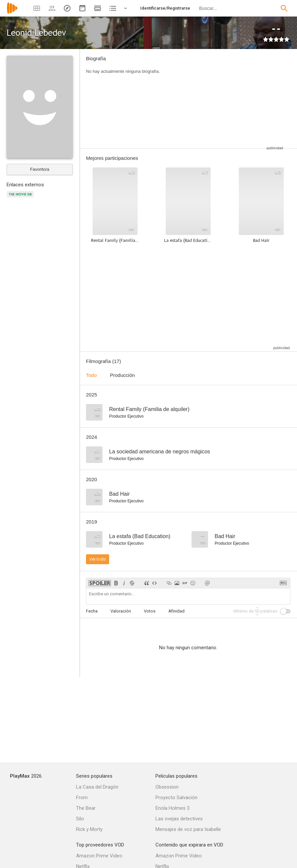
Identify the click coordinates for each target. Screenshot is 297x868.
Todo (91, 375)
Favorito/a (40, 169)
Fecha (92, 611)
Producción (123, 375)
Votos (150, 611)
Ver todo (98, 559)
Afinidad (176, 611)
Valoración (121, 611)
